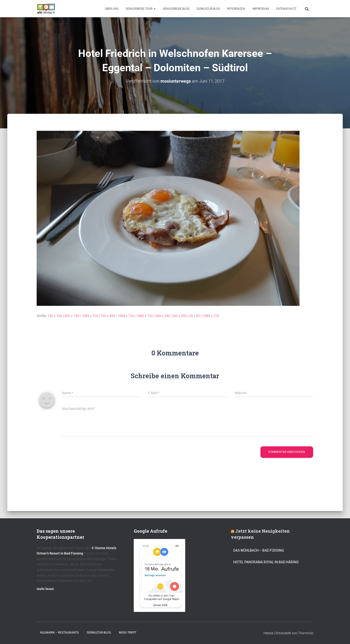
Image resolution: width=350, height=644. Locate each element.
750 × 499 (108, 316)
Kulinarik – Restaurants (60, 633)
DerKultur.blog (208, 9)
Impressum (261, 9)
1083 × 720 (90, 316)
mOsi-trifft (128, 633)
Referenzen (236, 9)
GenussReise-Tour (141, 9)
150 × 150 (55, 316)
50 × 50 (195, 316)
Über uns (112, 9)
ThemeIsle (306, 633)
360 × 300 (179, 316)
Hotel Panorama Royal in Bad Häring (266, 562)
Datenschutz (286, 9)
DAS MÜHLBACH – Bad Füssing (259, 550)
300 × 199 (72, 316)
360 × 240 (162, 316)
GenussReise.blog (176, 9)
